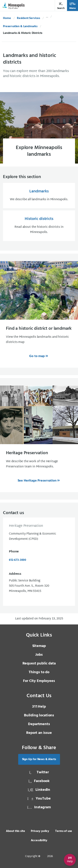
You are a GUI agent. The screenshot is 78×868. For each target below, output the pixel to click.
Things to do (39, 672)
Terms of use (64, 831)
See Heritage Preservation (37, 481)
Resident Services (29, 18)
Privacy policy (40, 831)
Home (7, 18)
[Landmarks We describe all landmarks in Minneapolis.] (39, 196)
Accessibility (39, 840)
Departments (39, 724)
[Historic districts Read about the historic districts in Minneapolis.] (39, 226)
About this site (16, 831)
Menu (73, 6)
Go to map (37, 356)
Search (61, 6)
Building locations (39, 715)
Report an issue (39, 733)
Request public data (39, 664)
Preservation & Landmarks (20, 26)
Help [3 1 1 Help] (39, 707)
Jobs (39, 655)
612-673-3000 (18, 560)
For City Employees (39, 681)
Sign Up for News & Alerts (39, 759)
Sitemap (39, 646)
